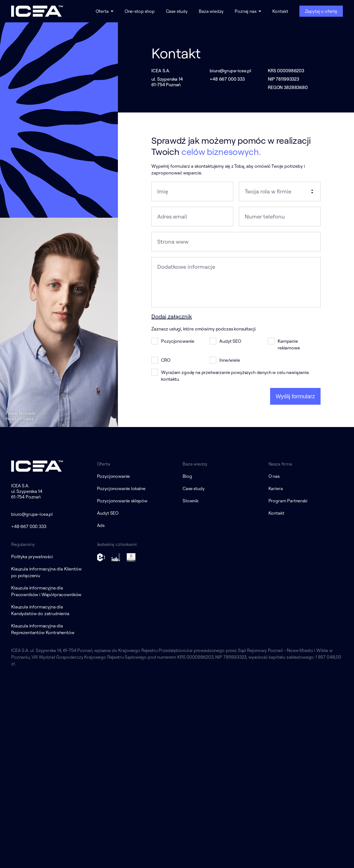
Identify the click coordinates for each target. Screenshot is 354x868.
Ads (101, 525)
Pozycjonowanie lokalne (121, 488)
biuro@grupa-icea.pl (230, 71)
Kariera (276, 488)
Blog (187, 476)
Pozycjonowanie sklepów (122, 501)
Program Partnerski (288, 501)
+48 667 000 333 (227, 79)
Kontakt (280, 11)
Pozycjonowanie (114, 476)
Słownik (191, 501)
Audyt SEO (108, 513)
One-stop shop (140, 11)
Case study (177, 11)
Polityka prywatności (32, 557)
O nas (274, 476)
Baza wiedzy (211, 11)
